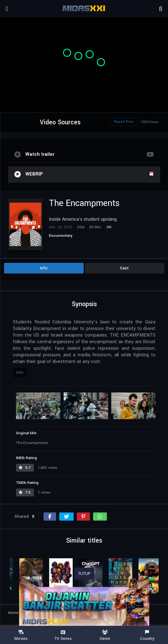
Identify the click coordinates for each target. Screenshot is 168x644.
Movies (21, 635)
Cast (124, 268)
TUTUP (84, 574)
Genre (105, 635)
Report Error (124, 122)
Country (147, 635)
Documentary (61, 236)
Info (44, 268)
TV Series (63, 635)
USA (20, 373)
